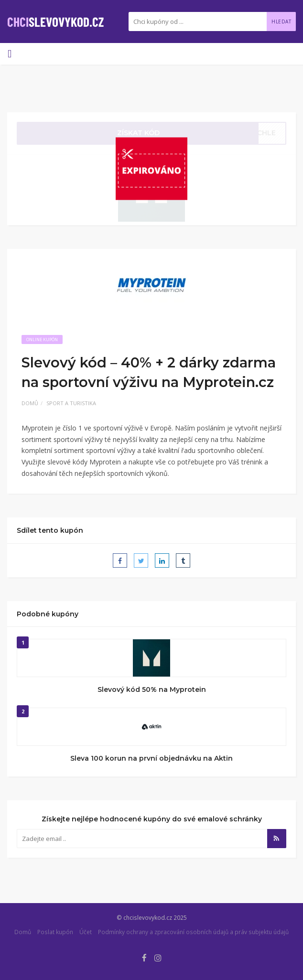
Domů (30, 403)
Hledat (281, 22)
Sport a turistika (71, 403)
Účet (86, 932)
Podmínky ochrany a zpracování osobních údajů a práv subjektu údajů (193, 932)
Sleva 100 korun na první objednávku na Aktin (151, 758)
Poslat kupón (55, 932)
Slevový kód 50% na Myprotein (152, 689)
